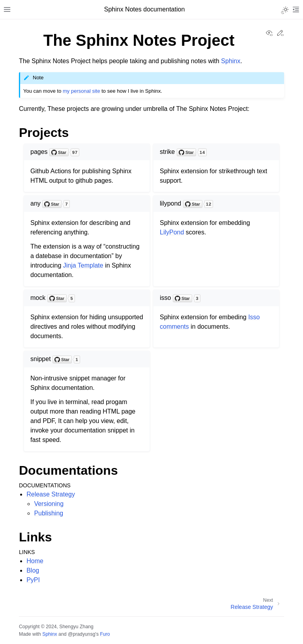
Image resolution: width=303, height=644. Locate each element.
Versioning (49, 504)
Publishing (49, 513)
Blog (33, 570)
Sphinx (231, 61)
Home (35, 561)
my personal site (81, 91)
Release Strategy (51, 494)
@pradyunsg (82, 634)
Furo (105, 634)
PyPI (33, 580)
